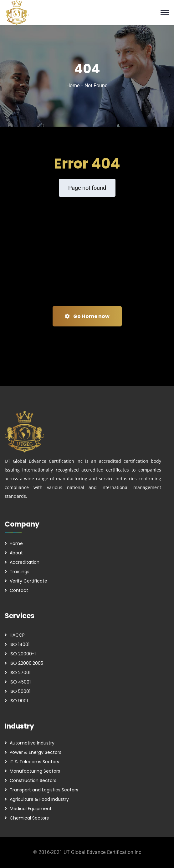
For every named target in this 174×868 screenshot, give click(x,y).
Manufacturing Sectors (35, 771)
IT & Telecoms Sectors (34, 762)
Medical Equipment (31, 809)
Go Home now (87, 316)
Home (73, 86)
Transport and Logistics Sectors (44, 790)
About (16, 553)
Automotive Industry (32, 743)
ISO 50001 (20, 691)
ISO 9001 (19, 701)
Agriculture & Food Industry (39, 799)
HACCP (17, 635)
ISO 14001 (20, 644)
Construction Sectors (33, 780)
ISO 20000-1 (23, 654)
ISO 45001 (20, 682)
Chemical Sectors (29, 818)
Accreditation (25, 562)
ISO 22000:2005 (26, 663)
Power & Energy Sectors (36, 752)
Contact (19, 590)
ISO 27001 (20, 673)
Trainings (20, 572)
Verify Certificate (28, 581)
